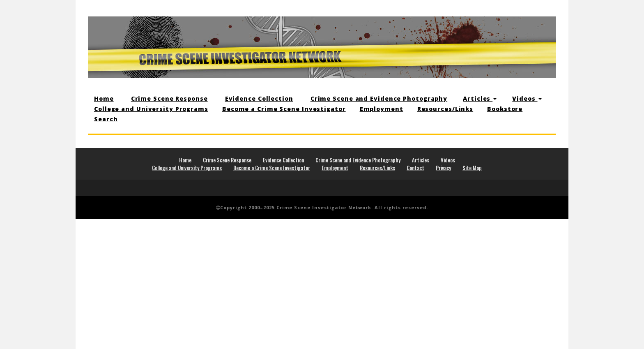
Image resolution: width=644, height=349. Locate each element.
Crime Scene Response (169, 98)
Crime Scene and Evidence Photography (379, 98)
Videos (527, 98)
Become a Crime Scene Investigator (284, 109)
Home (104, 98)
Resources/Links (445, 109)
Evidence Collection (259, 98)
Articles (480, 98)
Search (106, 119)
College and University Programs (151, 109)
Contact (415, 168)
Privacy (443, 168)
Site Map (472, 168)
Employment (382, 109)
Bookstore (505, 109)
